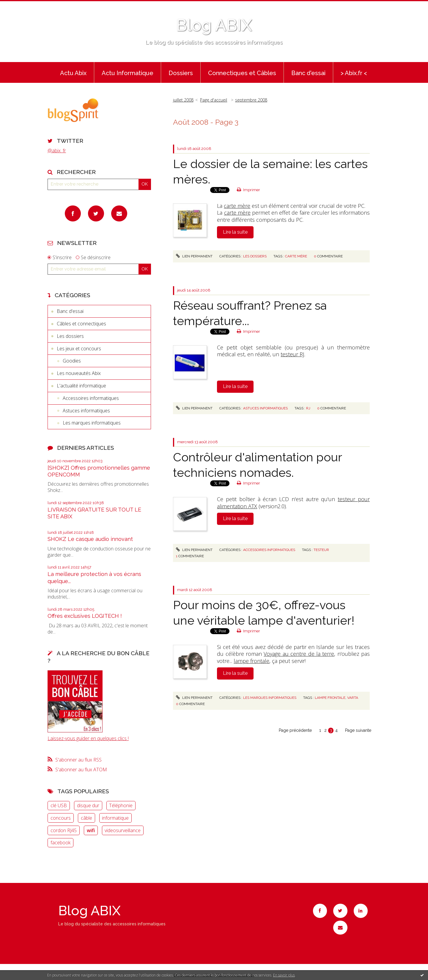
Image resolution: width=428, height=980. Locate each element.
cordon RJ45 (64, 830)
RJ (308, 408)
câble (86, 818)
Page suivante (358, 730)
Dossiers (181, 73)
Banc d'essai (308, 73)
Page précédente (295, 730)
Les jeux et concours (79, 349)
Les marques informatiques (92, 423)
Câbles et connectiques (81, 324)
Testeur (321, 550)
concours (61, 818)
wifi (91, 830)
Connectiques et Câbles (242, 73)
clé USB (59, 805)
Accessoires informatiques (91, 398)
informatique (115, 818)
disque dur (88, 805)
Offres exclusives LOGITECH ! (85, 616)
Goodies (72, 361)
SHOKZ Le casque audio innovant (90, 539)
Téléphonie (121, 805)
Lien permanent (194, 256)
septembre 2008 (251, 100)
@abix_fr (57, 151)
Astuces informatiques (86, 411)
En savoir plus (284, 975)
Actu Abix (73, 73)
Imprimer (249, 190)
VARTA (353, 698)
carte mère (237, 206)
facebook (60, 843)
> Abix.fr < (354, 73)
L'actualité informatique (81, 386)
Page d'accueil (214, 100)
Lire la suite (235, 232)
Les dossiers (70, 336)
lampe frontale (251, 661)
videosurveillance (123, 830)
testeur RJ (292, 354)
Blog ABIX (214, 25)
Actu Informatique (128, 73)
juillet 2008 (183, 100)
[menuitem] (73, 72)
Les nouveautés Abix (79, 373)
